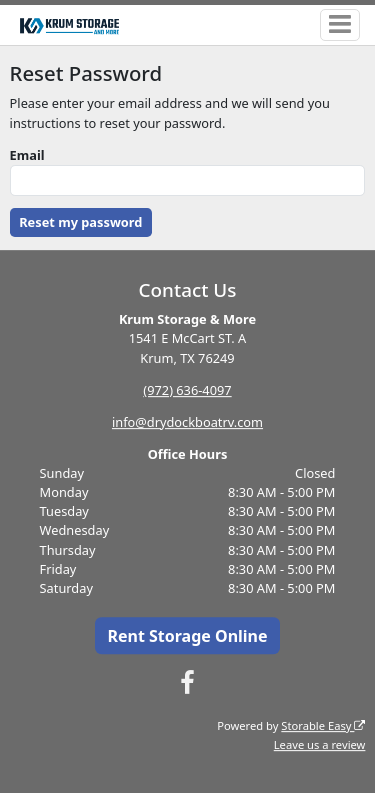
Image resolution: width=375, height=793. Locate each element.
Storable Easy (323, 725)
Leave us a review (320, 744)
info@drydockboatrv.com (187, 422)
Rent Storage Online (187, 636)
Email (27, 155)
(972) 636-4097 (187, 390)
